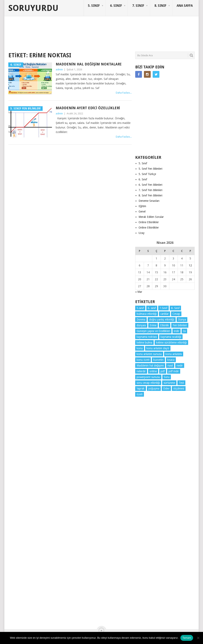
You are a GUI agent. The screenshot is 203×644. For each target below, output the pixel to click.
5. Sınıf (143, 163)
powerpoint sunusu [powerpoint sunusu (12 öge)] (148, 377)
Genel (142, 211)
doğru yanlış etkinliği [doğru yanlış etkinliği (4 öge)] (162, 320)
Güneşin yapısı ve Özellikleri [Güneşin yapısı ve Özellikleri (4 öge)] (153, 331)
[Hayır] (198, 638)
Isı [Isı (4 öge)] (184, 331)
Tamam (187, 638)
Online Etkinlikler (149, 222)
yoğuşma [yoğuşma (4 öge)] (154, 389)
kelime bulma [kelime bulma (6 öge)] (144, 343)
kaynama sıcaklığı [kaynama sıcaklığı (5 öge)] (171, 337)
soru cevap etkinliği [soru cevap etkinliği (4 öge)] (148, 383)
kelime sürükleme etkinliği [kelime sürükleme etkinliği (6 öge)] (171, 343)
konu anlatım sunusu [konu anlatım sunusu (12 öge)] (149, 354)
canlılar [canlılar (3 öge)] (165, 314)
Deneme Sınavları (149, 201)
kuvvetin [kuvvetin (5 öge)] (158, 360)
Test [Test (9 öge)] (181, 383)
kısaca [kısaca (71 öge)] (171, 360)
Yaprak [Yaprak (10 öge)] (141, 389)
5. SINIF (94, 6)
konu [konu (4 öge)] (140, 348)
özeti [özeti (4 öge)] (140, 394)
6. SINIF (116, 6)
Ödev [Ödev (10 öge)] (166, 389)
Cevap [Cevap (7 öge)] (176, 314)
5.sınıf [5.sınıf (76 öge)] (140, 308)
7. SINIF (138, 6)
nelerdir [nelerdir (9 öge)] (141, 371)
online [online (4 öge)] (153, 371)
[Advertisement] (80, 36)
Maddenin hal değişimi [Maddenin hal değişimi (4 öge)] (150, 366)
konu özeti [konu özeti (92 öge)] (143, 360)
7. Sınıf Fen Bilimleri (150, 190)
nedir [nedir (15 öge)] (180, 366)
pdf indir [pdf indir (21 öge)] (174, 371)
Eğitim (142, 206)
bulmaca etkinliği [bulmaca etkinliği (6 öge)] (147, 314)
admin (59, 69)
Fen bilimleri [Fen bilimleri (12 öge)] (180, 325)
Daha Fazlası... (124, 93)
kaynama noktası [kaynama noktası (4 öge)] (147, 337)
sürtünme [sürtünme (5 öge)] (169, 383)
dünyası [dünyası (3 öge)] (141, 325)
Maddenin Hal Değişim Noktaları (89, 64)
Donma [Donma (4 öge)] (141, 320)
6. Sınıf (143, 179)
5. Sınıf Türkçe (147, 174)
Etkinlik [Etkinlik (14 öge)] (165, 325)
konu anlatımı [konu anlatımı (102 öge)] (174, 354)
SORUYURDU (176, 31)
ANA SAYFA (185, 6)
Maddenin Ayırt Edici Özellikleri (88, 108)
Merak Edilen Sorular (151, 217)
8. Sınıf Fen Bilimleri (150, 195)
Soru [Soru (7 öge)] (167, 377)
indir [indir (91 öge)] (177, 331)
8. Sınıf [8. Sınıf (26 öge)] (175, 308)
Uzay (142, 233)
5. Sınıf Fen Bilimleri (150, 169)
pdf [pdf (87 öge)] (163, 371)
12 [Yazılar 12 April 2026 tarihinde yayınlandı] (190, 265)
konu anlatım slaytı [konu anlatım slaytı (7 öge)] (158, 348)
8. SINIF (160, 6)
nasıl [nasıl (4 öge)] (170, 366)
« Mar (139, 292)
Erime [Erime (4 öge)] (153, 325)
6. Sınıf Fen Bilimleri (150, 185)
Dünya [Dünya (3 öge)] (182, 320)
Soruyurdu (33, 8)
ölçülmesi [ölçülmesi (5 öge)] (179, 389)
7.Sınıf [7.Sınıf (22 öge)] (163, 308)
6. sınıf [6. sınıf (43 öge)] (152, 308)
